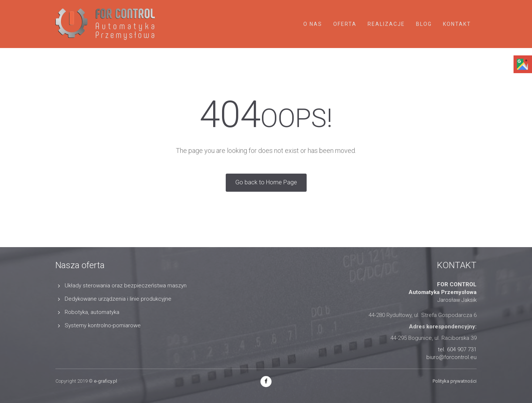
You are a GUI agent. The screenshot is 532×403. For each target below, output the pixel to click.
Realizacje (386, 24)
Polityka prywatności (455, 381)
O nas (313, 24)
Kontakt (457, 24)
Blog (424, 24)
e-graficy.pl (105, 381)
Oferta (345, 24)
